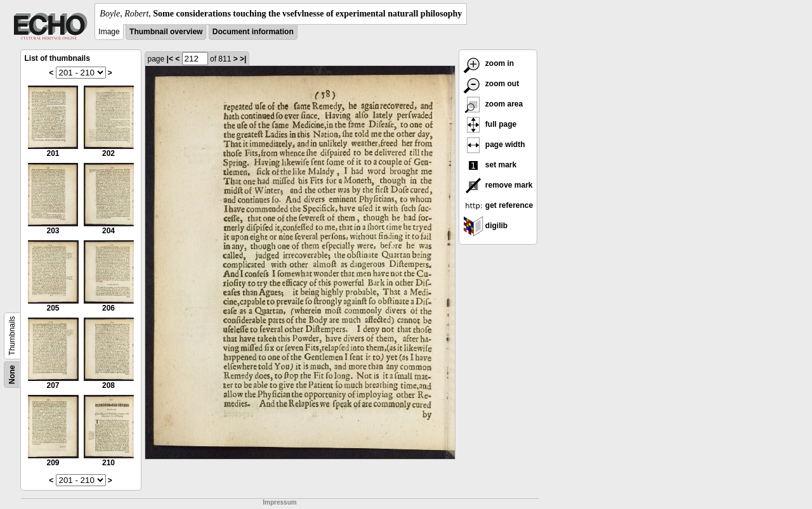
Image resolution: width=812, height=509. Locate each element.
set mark (490, 165)
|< (170, 59)
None (12, 375)
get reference (498, 205)
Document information (253, 32)
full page (490, 124)
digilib (486, 226)
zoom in (489, 63)
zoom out (491, 84)
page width (494, 145)
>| (243, 59)
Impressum (279, 502)
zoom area (493, 104)
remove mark (498, 185)
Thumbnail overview (166, 32)
